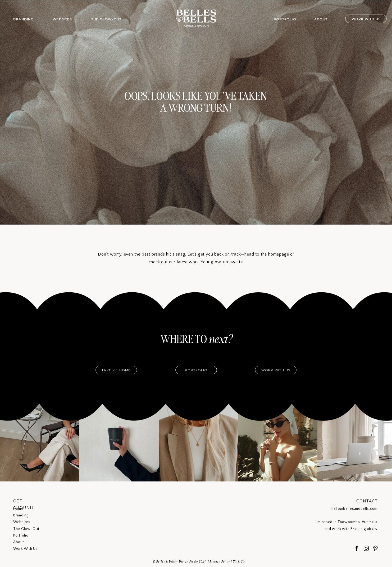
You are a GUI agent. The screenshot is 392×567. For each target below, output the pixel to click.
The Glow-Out (26, 529)
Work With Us (25, 549)
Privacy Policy (220, 561)
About (19, 542)
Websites (22, 522)
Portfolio (21, 535)
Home (18, 509)
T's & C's (239, 561)
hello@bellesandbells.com (354, 509)
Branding (21, 515)
